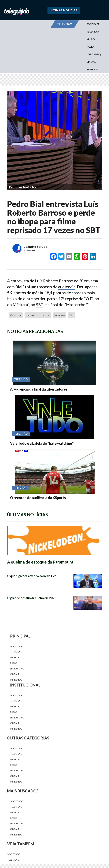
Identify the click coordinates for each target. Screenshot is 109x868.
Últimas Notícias (64, 10)
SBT (39, 304)
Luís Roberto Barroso (38, 315)
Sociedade (93, 24)
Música (91, 39)
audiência (67, 287)
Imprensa (92, 69)
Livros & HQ (94, 54)
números (60, 315)
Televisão (93, 32)
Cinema (91, 62)
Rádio (90, 47)
